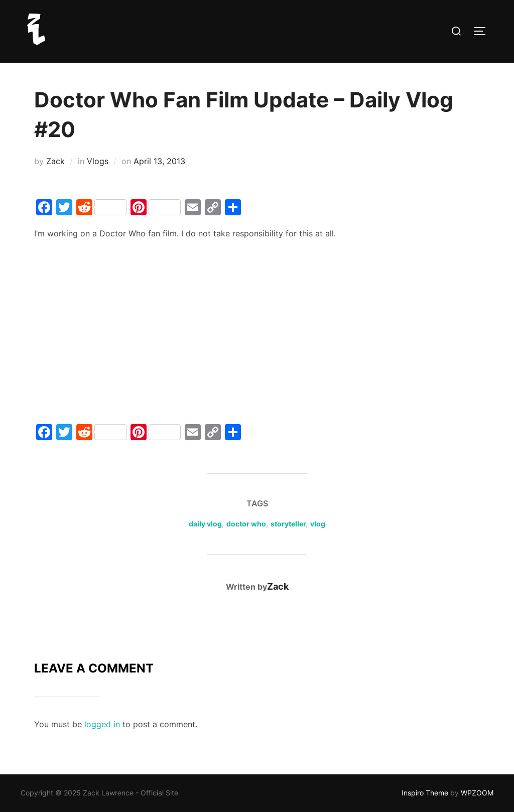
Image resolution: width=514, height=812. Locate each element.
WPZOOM (477, 793)
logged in (102, 724)
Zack (55, 161)
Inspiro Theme (425, 793)
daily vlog (205, 524)
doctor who (246, 524)
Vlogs (98, 161)
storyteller (288, 524)
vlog (318, 524)
